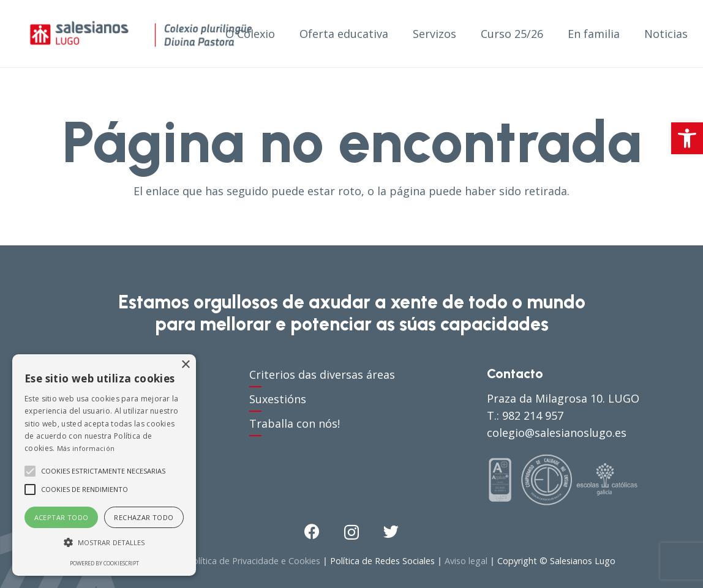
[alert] (104, 465)
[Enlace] (141, 34)
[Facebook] (312, 531)
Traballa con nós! (295, 423)
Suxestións (278, 399)
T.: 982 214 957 (525, 415)
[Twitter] (391, 531)
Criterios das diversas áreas (322, 374)
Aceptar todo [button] (62, 517)
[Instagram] (351, 532)
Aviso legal (466, 561)
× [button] (185, 365)
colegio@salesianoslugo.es (557, 433)
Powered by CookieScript (104, 563)
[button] (687, 138)
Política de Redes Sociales (382, 561)
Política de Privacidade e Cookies (254, 561)
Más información (86, 448)
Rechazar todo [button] (144, 517)
